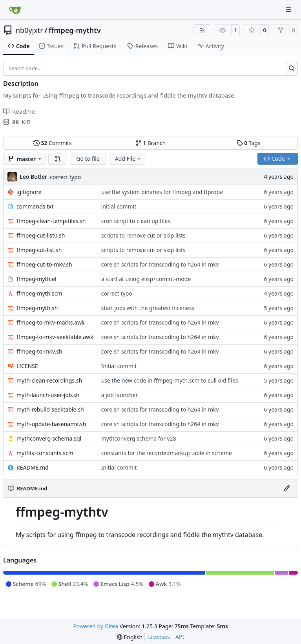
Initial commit (119, 366)
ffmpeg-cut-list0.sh (41, 235)
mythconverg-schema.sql (49, 438)
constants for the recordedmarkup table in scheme (167, 453)
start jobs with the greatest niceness (148, 308)
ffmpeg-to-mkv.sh (39, 351)
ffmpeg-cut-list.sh (39, 250)
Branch (151, 143)
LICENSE (27, 366)
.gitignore (29, 192)
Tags (249, 143)
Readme (19, 111)
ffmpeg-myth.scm (39, 293)
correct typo (65, 177)
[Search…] (291, 68)
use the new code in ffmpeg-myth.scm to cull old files (170, 380)
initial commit (119, 206)
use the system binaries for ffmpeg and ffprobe (162, 192)
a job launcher (120, 395)
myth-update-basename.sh (51, 424)
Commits (53, 143)
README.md (33, 467)
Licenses (159, 637)
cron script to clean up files (136, 221)
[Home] (15, 10)
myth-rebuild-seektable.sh (50, 409)
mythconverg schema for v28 (139, 438)
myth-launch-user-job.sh (48, 395)
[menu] (130, 637)
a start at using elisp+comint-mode (146, 279)
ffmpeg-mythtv (75, 30)
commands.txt (35, 206)
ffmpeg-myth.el (36, 279)
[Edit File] (287, 488)
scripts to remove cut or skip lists (143, 235)
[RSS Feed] (202, 30)
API (180, 637)
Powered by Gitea (96, 626)
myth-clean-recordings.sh (49, 380)
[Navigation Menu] (289, 10)
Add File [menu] (128, 159)
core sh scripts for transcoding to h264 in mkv (160, 264)
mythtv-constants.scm (45, 453)
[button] (58, 159)
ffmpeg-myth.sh (37, 308)
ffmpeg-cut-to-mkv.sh (44, 264)
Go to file (88, 159)
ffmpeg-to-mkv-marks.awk (51, 322)
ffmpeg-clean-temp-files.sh (51, 221)
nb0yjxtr (29, 30)
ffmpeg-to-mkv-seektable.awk (55, 337)
